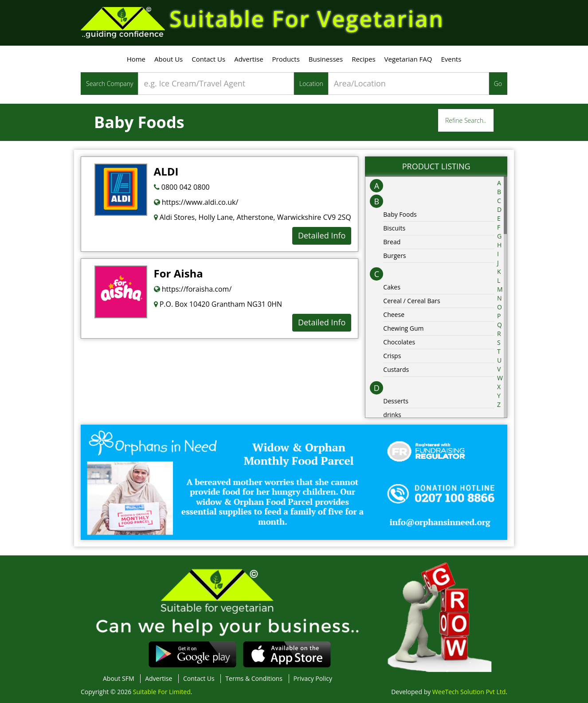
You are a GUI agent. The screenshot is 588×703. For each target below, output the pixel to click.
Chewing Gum (403, 328)
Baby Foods (400, 214)
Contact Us (208, 59)
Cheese (394, 314)
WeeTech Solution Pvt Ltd (469, 692)
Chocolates (399, 342)
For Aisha (178, 273)
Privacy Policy (313, 678)
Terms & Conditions (254, 678)
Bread (392, 242)
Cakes (392, 287)
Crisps (392, 356)
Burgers (394, 256)
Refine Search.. (466, 120)
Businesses (326, 59)
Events (451, 59)
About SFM (119, 678)
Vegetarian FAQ (408, 59)
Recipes (363, 59)
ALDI (166, 171)
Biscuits (394, 228)
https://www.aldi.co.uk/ (196, 202)
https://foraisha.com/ (193, 289)
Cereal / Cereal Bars (412, 301)
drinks (392, 415)
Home (136, 59)
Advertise (249, 59)
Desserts (396, 401)
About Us (169, 59)
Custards (396, 369)
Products (286, 59)
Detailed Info (322, 235)
